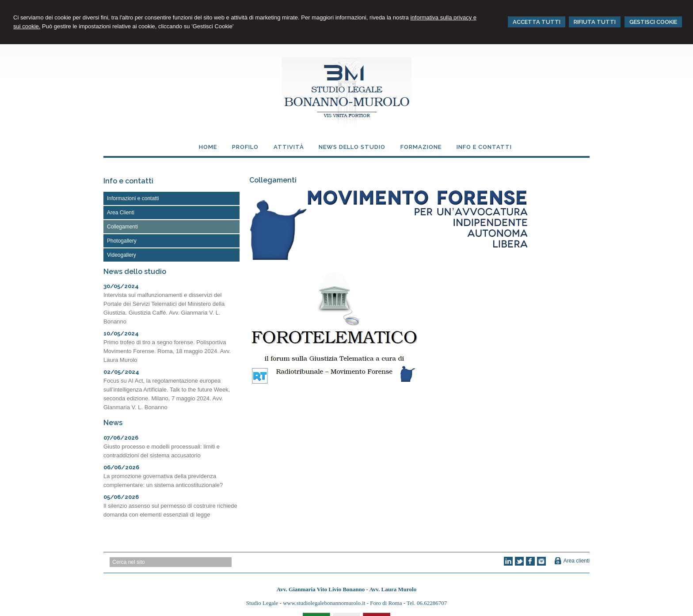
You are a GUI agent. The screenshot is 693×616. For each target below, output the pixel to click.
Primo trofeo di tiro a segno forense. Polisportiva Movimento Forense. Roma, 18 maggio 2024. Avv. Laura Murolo (167, 351)
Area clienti (577, 561)
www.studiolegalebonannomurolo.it (325, 603)
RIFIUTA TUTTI (595, 22)
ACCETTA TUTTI (537, 22)
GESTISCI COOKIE (653, 22)
